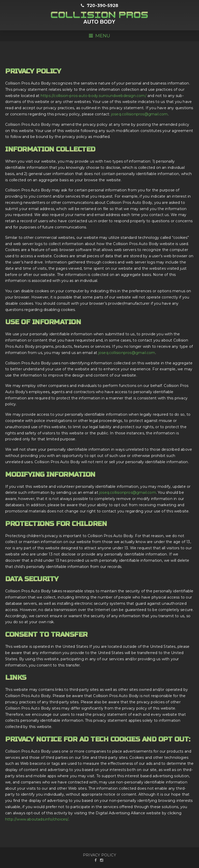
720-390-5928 (100, 6)
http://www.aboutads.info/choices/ (37, 819)
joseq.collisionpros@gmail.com (140, 114)
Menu (99, 36)
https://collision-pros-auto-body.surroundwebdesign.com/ (94, 96)
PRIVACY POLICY (99, 855)
